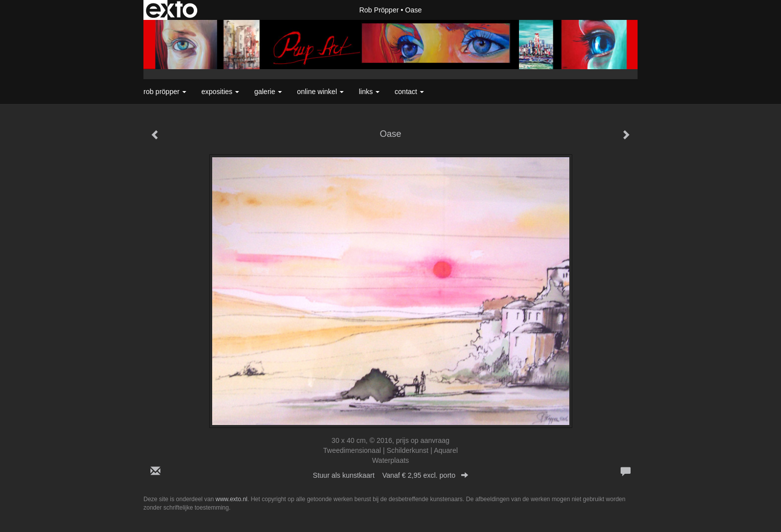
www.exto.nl (232, 499)
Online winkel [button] (320, 92)
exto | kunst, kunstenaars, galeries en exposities (172, 10)
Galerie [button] (268, 92)
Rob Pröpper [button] (165, 92)
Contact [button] (409, 92)
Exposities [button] (220, 92)
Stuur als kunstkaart (390, 475)
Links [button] (369, 92)
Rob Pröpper (379, 10)
